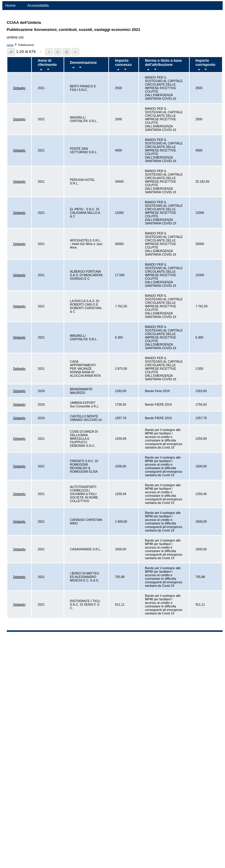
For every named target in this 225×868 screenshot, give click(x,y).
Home (10, 5)
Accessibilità (38, 5)
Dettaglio (19, 88)
